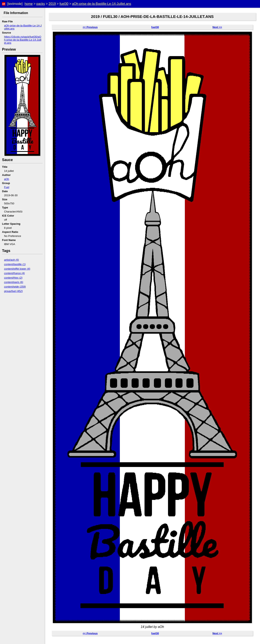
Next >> (217, 27)
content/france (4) (14, 273)
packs (41, 4)
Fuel (7, 187)
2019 (52, 4)
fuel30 (64, 4)
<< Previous (90, 27)
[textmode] (15, 4)
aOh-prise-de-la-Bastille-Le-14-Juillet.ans (102, 4)
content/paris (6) (14, 282)
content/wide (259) (15, 287)
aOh (7, 179)
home (29, 4)
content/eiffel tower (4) (17, 269)
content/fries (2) (13, 278)
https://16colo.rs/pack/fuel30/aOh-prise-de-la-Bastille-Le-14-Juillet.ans (23, 40)
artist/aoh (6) (11, 260)
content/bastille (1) (15, 264)
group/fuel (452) (13, 291)
